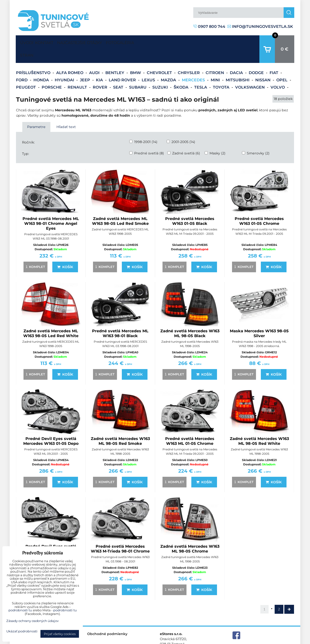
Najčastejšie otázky (93, 42)
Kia (100, 65)
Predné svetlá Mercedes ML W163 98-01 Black (120, 318)
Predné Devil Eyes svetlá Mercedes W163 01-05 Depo (51, 426)
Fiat (274, 58)
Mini (216, 65)
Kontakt (49, 42)
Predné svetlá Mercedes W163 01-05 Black (190, 206)
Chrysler (189, 58)
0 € (285, 42)
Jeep (85, 65)
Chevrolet (160, 58)
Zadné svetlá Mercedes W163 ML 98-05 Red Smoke (120, 426)
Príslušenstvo (34, 58)
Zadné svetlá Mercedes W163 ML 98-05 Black (190, 318)
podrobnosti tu (20, 610)
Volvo (278, 72)
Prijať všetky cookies (60, 634)
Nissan (263, 65)
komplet (35, 252)
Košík (65, 252)
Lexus (149, 65)
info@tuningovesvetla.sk (260, 27)
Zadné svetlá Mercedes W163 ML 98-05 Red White (259, 426)
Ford (22, 65)
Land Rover (123, 65)
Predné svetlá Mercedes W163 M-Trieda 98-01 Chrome (120, 534)
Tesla (201, 72)
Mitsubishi (238, 65)
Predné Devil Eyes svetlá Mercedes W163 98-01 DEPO (51, 534)
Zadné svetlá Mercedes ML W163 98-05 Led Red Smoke (120, 206)
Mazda (169, 65)
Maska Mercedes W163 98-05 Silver (259, 318)
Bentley (115, 58)
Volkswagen (250, 72)
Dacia (237, 58)
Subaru (138, 72)
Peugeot (26, 72)
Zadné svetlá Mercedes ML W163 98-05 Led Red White (51, 318)
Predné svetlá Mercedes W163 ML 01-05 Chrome (190, 426)
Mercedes (194, 65)
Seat (119, 72)
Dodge (257, 58)
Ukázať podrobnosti (22, 631)
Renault (78, 72)
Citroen (215, 58)
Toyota (222, 72)
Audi (95, 58)
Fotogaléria (143, 42)
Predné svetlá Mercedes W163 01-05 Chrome (259, 206)
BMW (136, 58)
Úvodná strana (26, 42)
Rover (101, 72)
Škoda (182, 72)
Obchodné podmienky (107, 619)
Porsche (52, 72)
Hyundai (65, 65)
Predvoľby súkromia (217, 640)
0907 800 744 (209, 27)
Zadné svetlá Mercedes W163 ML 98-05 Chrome (190, 534)
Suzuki (161, 72)
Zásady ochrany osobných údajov (267, 640)
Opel (282, 65)
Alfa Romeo (70, 58)
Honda (42, 65)
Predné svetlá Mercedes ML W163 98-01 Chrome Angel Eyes (51, 208)
